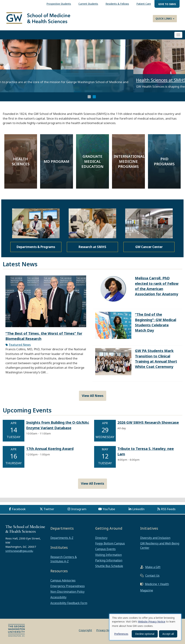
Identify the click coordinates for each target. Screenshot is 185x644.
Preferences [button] (121, 634)
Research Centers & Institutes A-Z (64, 559)
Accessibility (58, 597)
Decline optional (145, 634)
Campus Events (105, 549)
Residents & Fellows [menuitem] (117, 4)
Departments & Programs (36, 247)
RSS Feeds (168, 509)
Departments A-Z (62, 538)
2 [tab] (94, 97)
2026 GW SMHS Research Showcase (148, 422)
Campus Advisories (63, 580)
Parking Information (109, 560)
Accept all (168, 634)
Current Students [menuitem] (88, 4)
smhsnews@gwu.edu (19, 551)
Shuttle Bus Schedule (109, 566)
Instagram (79, 509)
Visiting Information (108, 555)
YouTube (109, 509)
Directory (101, 538)
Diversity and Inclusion (155, 538)
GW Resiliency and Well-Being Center (160, 546)
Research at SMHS (92, 247)
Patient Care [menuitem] (144, 4)
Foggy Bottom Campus (110, 543)
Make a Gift (153, 567)
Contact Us (152, 576)
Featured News (20, 345)
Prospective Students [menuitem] (59, 4)
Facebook (19, 509)
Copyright (85, 630)
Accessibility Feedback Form (69, 603)
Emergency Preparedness (68, 586)
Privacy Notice (106, 630)
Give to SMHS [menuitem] (167, 4)
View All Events (92, 483)
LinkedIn (138, 509)
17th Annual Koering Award (50, 449)
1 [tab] (89, 97)
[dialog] (145, 627)
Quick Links (165, 19)
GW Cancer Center (149, 247)
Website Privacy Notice (152, 622)
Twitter (49, 509)
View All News (93, 396)
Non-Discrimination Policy (67, 592)
